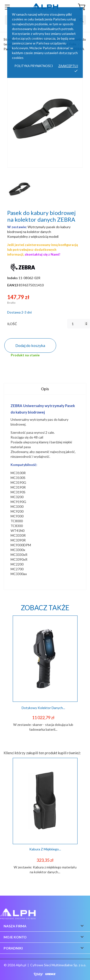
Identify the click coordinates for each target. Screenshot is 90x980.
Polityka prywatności (34, 66)
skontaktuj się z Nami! (42, 254)
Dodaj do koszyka (30, 345)
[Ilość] (79, 324)
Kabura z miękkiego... (45, 849)
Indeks (12, 278)
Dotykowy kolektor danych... (43, 708)
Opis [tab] (45, 389)
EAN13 (13, 285)
